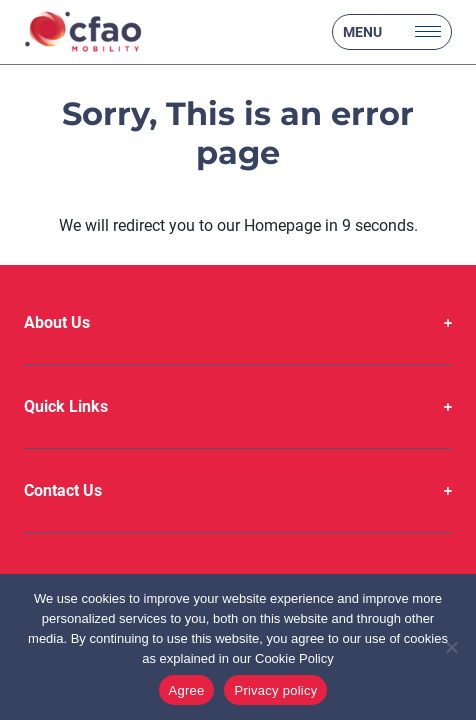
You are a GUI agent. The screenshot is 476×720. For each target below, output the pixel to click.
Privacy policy (275, 690)
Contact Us (63, 490)
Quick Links (66, 406)
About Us (57, 322)
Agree (187, 690)
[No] (451, 647)
